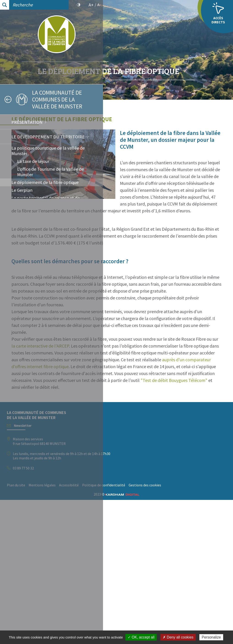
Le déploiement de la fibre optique (45, 182)
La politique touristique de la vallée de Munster (48, 151)
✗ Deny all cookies (178, 637)
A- (99, 5)
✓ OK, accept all (141, 637)
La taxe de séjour (33, 161)
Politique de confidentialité (131, 629)
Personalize (211, 637)
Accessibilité (172, 622)
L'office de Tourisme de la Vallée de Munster (50, 172)
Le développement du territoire (48, 137)
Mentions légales (145, 622)
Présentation (27, 122)
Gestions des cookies (173, 629)
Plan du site (119, 622)
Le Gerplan (22, 190)
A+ (91, 5)
